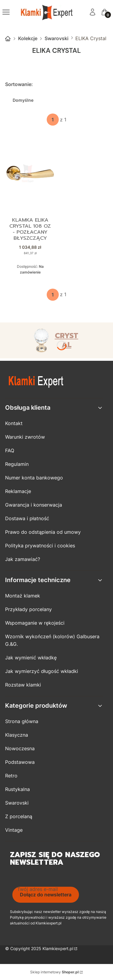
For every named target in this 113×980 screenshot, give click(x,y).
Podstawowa (20, 762)
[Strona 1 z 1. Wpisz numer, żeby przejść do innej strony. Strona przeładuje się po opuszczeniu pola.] (53, 120)
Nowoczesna (20, 748)
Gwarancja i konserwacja (34, 505)
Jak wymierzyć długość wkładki (42, 671)
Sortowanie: (19, 84)
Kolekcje (28, 38)
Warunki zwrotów (25, 437)
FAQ (10, 450)
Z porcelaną (19, 816)
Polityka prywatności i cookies (40, 546)
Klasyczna (17, 735)
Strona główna (8, 39)
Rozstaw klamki (23, 685)
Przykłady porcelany (28, 609)
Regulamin (17, 464)
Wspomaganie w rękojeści (35, 623)
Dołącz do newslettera (46, 895)
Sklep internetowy (54, 972)
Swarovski (56, 38)
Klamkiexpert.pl (58, 948)
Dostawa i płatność (27, 518)
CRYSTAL (67, 340)
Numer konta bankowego (34, 478)
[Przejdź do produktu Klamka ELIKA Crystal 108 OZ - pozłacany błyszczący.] (30, 173)
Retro (11, 776)
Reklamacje (18, 491)
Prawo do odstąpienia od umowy (43, 532)
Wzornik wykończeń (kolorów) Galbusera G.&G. (52, 640)
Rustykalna (17, 789)
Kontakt (14, 423)
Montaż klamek (23, 596)
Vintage (14, 830)
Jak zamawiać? (23, 559)
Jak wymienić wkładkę (31, 658)
